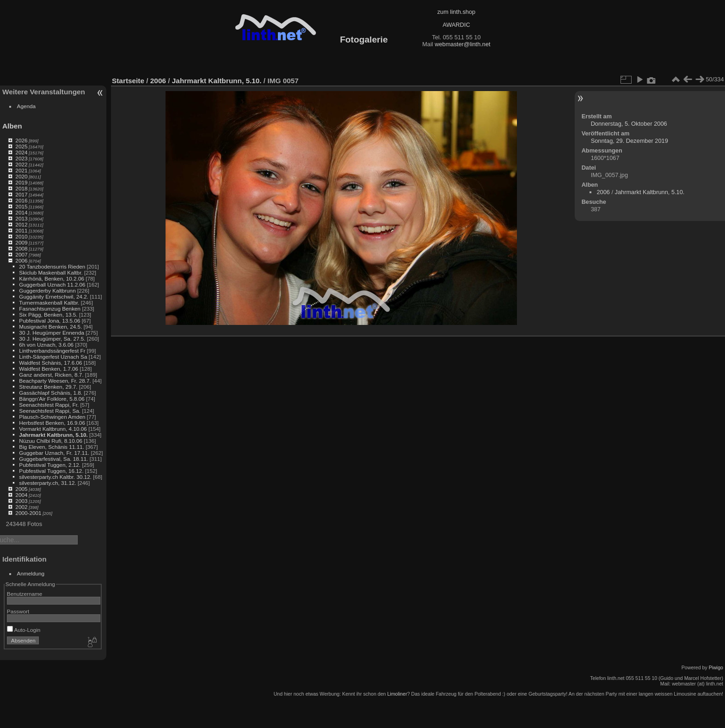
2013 (21, 218)
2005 (21, 489)
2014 (21, 212)
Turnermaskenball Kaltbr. (49, 303)
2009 (21, 242)
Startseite (128, 81)
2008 (21, 248)
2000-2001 (28, 513)
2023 (21, 158)
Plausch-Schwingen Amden (52, 417)
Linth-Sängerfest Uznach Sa (53, 357)
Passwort (18, 611)
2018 (21, 188)
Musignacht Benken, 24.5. (50, 327)
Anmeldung (31, 573)
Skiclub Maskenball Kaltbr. (51, 272)
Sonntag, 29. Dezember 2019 (630, 141)
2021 (21, 170)
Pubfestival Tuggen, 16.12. (51, 471)
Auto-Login (24, 630)
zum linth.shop (457, 12)
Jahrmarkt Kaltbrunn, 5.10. (53, 435)
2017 (21, 194)
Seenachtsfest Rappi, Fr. (49, 405)
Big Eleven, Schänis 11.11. (52, 447)
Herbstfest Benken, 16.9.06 (52, 423)
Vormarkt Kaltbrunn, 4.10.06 (53, 429)
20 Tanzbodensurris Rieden (52, 266)
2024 (21, 152)
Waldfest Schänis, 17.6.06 (50, 363)
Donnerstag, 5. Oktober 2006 (629, 124)
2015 (21, 206)
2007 (21, 254)
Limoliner (397, 694)
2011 (21, 230)
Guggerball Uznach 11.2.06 (52, 284)
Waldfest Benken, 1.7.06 (49, 369)
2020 (21, 176)
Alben (12, 126)
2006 (21, 260)
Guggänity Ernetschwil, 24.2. (54, 297)
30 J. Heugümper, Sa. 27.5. (52, 339)
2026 (21, 140)
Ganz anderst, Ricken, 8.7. (51, 375)
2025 (21, 146)
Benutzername (25, 594)
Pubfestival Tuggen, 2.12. (50, 465)
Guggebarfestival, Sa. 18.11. (53, 459)
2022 (21, 164)
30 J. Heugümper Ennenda (52, 333)
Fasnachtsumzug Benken (50, 309)
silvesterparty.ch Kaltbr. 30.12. (55, 477)
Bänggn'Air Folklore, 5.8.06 (52, 399)
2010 (21, 236)
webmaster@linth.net (462, 44)
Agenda (27, 106)
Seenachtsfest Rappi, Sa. (50, 411)
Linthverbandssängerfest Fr (52, 351)
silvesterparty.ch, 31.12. (47, 483)
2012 (21, 224)
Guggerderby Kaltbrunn (47, 291)
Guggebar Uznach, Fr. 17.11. (54, 453)
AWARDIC (456, 25)
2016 (21, 200)
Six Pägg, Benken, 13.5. (48, 315)
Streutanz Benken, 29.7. (48, 387)
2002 (21, 507)
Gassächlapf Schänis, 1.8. (51, 393)
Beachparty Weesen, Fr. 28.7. (55, 381)
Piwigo (716, 667)
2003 (21, 501)
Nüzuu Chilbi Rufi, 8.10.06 (51, 441)
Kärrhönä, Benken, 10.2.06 (52, 278)
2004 (21, 495)
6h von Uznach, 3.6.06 (46, 345)
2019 (21, 182)
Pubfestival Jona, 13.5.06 (49, 321)
